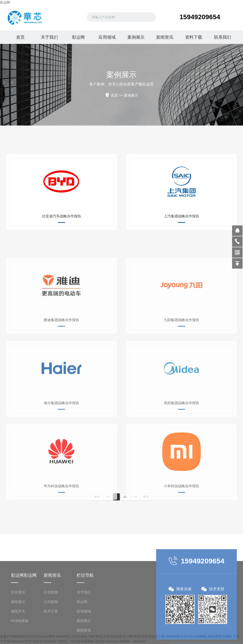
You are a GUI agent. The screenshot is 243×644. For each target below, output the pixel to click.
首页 (20, 37)
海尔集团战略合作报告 (61, 439)
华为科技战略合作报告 (61, 522)
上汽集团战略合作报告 (182, 216)
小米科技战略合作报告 (182, 522)
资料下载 (194, 37)
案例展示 (136, 37)
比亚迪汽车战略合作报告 (62, 216)
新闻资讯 (165, 37)
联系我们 (223, 37)
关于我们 (49, 37)
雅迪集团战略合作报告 (61, 356)
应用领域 (107, 37)
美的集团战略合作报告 (182, 439)
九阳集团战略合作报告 (182, 356)
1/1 (125, 497)
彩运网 (5, 2)
